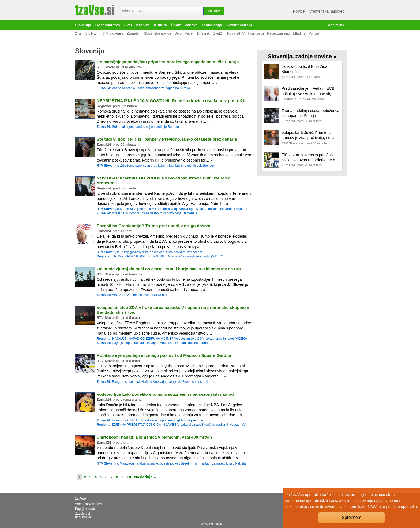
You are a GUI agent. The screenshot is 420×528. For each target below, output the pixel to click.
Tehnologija (212, 25)
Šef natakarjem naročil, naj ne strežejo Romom (138, 127)
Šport (176, 25)
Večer (189, 33)
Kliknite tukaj (296, 507)
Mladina (299, 33)
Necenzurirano (278, 33)
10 (129, 477)
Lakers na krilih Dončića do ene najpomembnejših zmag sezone (150, 420)
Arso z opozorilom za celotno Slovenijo (132, 295)
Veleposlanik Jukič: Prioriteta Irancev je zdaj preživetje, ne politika (306, 135)
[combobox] (162, 11)
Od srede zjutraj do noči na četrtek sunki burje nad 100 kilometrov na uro (169, 269)
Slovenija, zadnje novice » (302, 56)
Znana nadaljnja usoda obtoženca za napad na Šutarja (143, 88)
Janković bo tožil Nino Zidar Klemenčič (305, 69)
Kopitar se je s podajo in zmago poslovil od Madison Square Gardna (164, 355)
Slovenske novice (157, 33)
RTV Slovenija (112, 33)
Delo (178, 33)
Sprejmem (352, 517)
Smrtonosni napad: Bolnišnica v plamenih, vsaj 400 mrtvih (154, 437)
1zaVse (80, 499)
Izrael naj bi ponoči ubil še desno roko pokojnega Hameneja (147, 213)
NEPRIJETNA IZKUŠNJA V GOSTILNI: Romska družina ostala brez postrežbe (172, 101)
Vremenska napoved (327, 11)
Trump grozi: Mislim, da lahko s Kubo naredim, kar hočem (149, 252)
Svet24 (218, 33)
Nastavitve (337, 25)
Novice (299, 11)
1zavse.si (215, 524)
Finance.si (256, 33)
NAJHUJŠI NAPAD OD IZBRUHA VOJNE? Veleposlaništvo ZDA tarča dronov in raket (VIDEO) (172, 339)
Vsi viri (314, 33)
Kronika (143, 25)
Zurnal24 (134, 33)
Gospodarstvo (108, 25)
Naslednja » (145, 477)
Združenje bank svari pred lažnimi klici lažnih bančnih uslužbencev (156, 166)
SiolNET (92, 33)
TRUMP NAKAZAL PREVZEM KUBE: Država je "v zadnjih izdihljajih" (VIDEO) (160, 256)
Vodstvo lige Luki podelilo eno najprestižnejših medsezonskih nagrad (165, 394)
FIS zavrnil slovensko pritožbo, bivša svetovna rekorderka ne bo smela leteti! (309, 158)
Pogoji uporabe (86, 509)
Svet (128, 25)
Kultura (160, 25)
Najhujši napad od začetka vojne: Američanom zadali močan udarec (153, 343)
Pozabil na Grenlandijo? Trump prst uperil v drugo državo (153, 226)
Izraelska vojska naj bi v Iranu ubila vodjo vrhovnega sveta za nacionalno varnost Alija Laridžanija (174, 209)
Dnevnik (203, 33)
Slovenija (83, 25)
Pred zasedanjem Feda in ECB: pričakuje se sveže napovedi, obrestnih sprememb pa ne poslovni (309, 91)
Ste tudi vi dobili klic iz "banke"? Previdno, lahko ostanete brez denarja (167, 139)
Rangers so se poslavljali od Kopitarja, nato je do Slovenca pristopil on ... (156, 382)
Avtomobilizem (239, 25)
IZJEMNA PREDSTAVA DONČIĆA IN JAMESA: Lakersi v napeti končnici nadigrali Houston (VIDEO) (174, 425)
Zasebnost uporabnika (83, 515)
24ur (78, 33)
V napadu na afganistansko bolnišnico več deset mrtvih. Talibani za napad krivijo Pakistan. (173, 463)
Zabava (191, 25)
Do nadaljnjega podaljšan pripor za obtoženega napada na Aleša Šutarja (168, 62)
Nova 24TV (236, 33)
